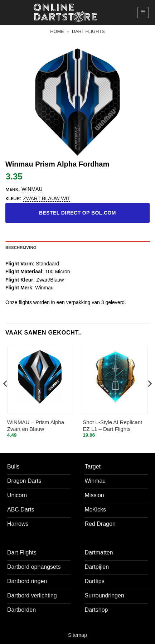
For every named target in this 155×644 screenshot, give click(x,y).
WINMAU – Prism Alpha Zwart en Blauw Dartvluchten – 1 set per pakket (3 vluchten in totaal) (36, 426)
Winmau (32, 189)
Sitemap (77, 635)
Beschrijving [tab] (21, 247)
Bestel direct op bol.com (77, 213)
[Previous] (6, 398)
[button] (143, 13)
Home (57, 31)
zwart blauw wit (47, 198)
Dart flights (88, 31)
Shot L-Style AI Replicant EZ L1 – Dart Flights (112, 426)
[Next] (149, 398)
